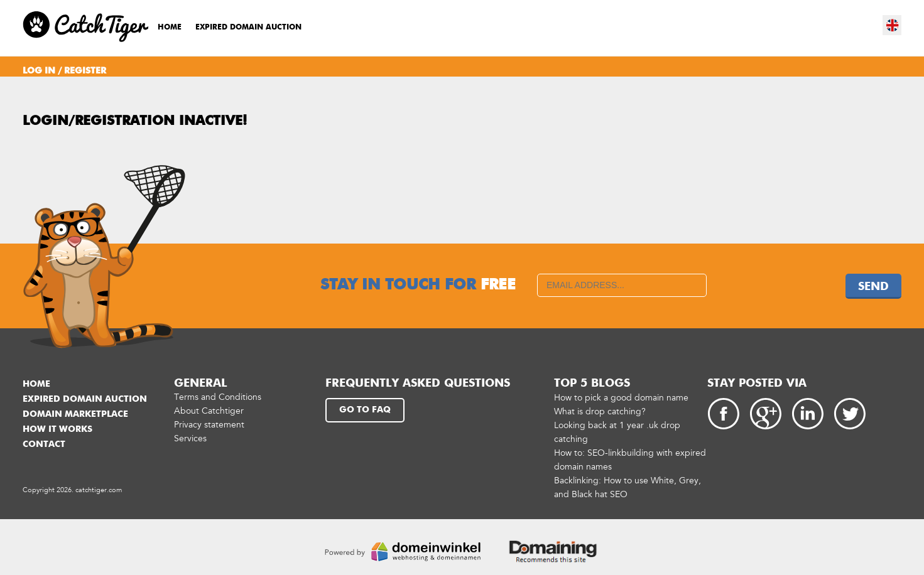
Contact (44, 444)
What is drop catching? (600, 411)
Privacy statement (209, 425)
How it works (57, 429)
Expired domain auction (248, 28)
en (893, 25)
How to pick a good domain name (621, 398)
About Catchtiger (209, 411)
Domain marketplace (75, 414)
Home (170, 28)
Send (873, 287)
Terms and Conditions (218, 397)
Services (190, 438)
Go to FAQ (365, 410)
